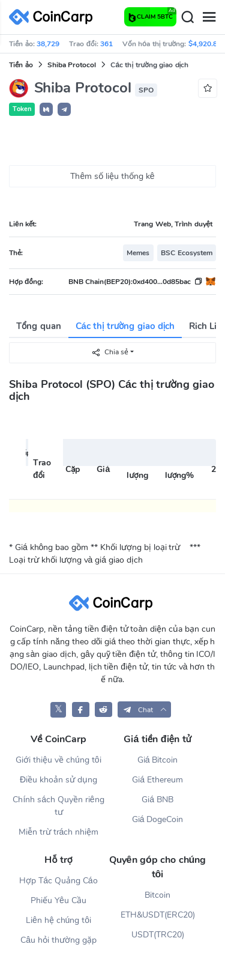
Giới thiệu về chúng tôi (58, 760)
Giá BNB (157, 800)
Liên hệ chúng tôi (58, 920)
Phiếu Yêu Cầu (58, 900)
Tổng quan (39, 326)
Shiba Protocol (72, 65)
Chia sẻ (110, 352)
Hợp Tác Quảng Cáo (58, 881)
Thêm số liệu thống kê (112, 176)
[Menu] (209, 17)
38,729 (48, 44)
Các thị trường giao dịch (125, 326)
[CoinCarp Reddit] (103, 709)
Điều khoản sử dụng (58, 780)
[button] (46, 109)
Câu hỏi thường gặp (58, 940)
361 (106, 44)
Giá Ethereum (157, 780)
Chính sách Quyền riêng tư (58, 806)
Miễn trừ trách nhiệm (58, 832)
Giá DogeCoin (158, 819)
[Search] (187, 17)
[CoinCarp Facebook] (81, 709)
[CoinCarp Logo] (54, 17)
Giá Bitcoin (158, 760)
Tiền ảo (21, 65)
